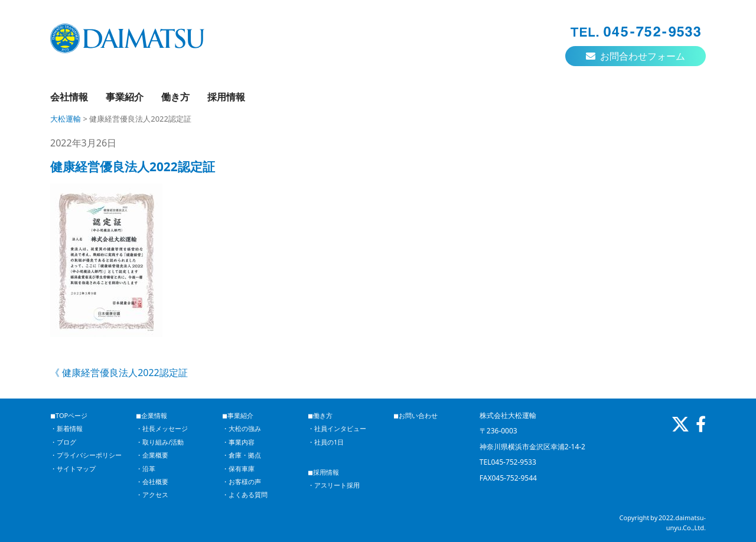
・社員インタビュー (337, 428)
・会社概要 (152, 481)
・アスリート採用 (334, 485)
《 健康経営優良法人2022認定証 (119, 373)
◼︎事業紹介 (238, 415)
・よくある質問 (245, 494)
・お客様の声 (242, 481)
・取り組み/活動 (160, 442)
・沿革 (146, 468)
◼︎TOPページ (69, 415)
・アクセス (152, 494)
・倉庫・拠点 (242, 455)
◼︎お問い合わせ (416, 415)
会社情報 (69, 97)
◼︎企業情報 (151, 415)
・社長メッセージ (162, 428)
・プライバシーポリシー (86, 455)
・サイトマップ (73, 468)
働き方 (175, 97)
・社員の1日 (326, 442)
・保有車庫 (238, 468)
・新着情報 (66, 428)
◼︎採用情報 (323, 472)
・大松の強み (242, 428)
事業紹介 (125, 97)
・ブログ (63, 442)
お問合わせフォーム (636, 56)
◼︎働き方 (320, 415)
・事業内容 (238, 442)
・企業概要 (152, 455)
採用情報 (226, 97)
